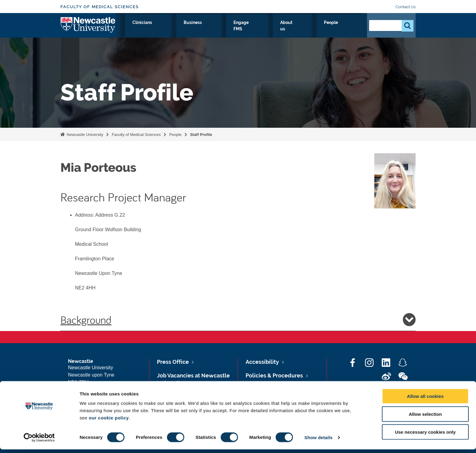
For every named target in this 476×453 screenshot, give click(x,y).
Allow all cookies (425, 400)
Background (238, 319)
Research (164, 29)
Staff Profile (201, 135)
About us (320, 29)
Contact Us (406, 7)
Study (192, 29)
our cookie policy (109, 421)
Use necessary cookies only (425, 436)
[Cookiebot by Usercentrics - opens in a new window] (39, 441)
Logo (88, 28)
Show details (319, 441)
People (349, 29)
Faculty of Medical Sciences (100, 7)
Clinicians (219, 29)
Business (251, 29)
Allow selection (425, 418)
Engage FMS (286, 29)
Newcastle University (84, 135)
